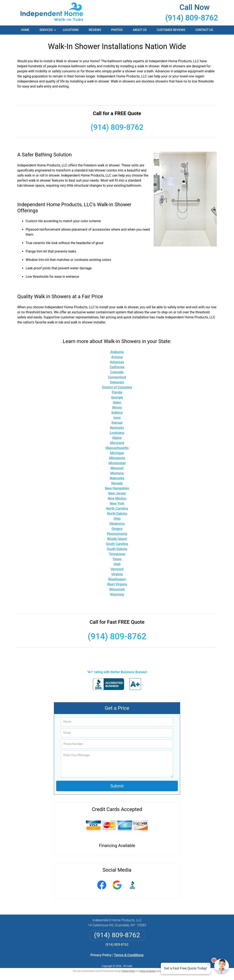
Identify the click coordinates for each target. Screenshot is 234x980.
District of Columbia (117, 387)
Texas (117, 559)
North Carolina (117, 509)
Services (48, 31)
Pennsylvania (117, 534)
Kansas (117, 423)
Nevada (117, 483)
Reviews (95, 30)
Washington (117, 579)
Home (25, 30)
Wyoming (117, 594)
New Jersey (117, 493)
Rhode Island (117, 539)
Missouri (117, 468)
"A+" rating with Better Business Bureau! (117, 672)
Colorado (117, 372)
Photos (117, 30)
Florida (117, 392)
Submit (117, 786)
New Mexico (117, 498)
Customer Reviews (171, 30)
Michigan (117, 453)
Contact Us (204, 30)
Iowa (117, 418)
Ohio (117, 519)
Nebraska (117, 478)
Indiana (117, 413)
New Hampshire (117, 488)
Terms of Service (148, 971)
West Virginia (117, 584)
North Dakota (117, 514)
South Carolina (117, 544)
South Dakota (117, 549)
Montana (117, 473)
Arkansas (117, 362)
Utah (117, 564)
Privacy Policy (101, 955)
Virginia (117, 574)
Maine (117, 438)
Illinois (117, 408)
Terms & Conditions (129, 955)
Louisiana (117, 433)
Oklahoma (117, 524)
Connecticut (117, 377)
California (117, 367)
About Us (140, 30)
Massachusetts (117, 448)
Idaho (117, 402)
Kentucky (117, 428)
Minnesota (117, 458)
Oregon (117, 529)
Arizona (117, 357)
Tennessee (117, 554)
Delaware (117, 382)
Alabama (117, 352)
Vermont (117, 569)
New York (117, 503)
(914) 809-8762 (192, 18)
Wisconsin (117, 589)
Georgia (117, 397)
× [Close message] (208, 964)
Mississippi (117, 463)
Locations (71, 30)
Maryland (117, 443)
